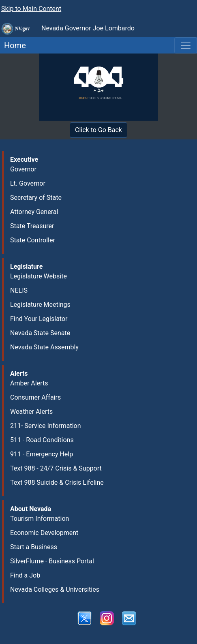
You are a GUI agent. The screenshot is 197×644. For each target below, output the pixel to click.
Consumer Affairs (35, 397)
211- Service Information (46, 426)
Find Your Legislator (39, 319)
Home (13, 45)
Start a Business (34, 547)
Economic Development (44, 533)
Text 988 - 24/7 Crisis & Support (56, 468)
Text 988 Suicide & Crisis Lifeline (57, 482)
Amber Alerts (29, 383)
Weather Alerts (31, 412)
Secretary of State (36, 198)
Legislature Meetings (40, 305)
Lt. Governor (28, 183)
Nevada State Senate (40, 333)
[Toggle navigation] (186, 45)
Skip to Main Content (31, 9)
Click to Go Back (98, 130)
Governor (23, 169)
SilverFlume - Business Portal (52, 561)
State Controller (33, 240)
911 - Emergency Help (42, 454)
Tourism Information (40, 519)
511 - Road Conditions (42, 440)
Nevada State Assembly (44, 347)
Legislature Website (39, 276)
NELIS (19, 290)
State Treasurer (32, 226)
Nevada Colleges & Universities (55, 589)
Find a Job (25, 575)
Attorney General (34, 212)
